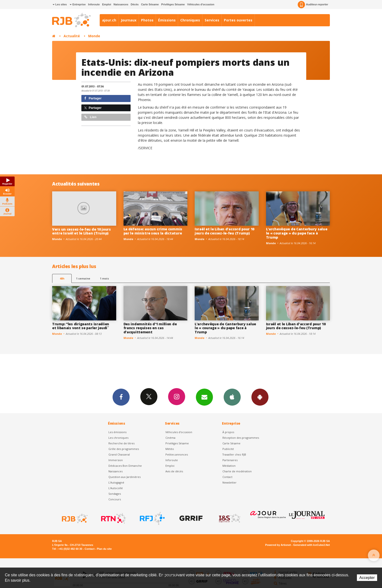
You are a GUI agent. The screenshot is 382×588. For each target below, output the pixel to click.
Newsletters (204, 397)
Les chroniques (118, 438)
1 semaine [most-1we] (83, 278)
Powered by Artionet (278, 545)
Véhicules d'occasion (201, 4)
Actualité (72, 36)
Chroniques (190, 20)
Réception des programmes (241, 438)
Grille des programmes (124, 449)
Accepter (367, 578)
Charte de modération (237, 471)
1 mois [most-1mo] (104, 278)
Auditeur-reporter (313, 5)
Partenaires (230, 460)
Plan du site (104, 549)
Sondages (115, 494)
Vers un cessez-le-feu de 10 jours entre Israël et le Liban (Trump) (81, 231)
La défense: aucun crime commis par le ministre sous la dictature (153, 231)
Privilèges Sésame (173, 4)
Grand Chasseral (119, 454)
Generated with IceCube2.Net (312, 545)
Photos (147, 20)
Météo (170, 449)
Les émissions (117, 432)
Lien (90, 117)
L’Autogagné (116, 482)
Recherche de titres (121, 443)
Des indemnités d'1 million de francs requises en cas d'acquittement (150, 328)
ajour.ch (109, 20)
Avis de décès (174, 471)
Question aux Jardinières (124, 477)
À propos (228, 432)
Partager (93, 98)
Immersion (116, 460)
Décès (135, 4)
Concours (115, 499)
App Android (260, 397)
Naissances (121, 4)
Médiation (229, 466)
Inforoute (94, 4)
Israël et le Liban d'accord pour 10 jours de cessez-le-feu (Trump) (224, 231)
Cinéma (170, 438)
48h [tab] (62, 278)
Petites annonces (177, 454)
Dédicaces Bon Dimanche (125, 466)
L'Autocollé (116, 488)
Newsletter (229, 482)
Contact (227, 477)
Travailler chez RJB (234, 454)
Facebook (121, 397)
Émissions (167, 20)
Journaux (129, 20)
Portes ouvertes (238, 20)
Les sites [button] (60, 4)
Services (212, 20)
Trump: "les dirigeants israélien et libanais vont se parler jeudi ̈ (81, 326)
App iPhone (232, 397)
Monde (94, 36)
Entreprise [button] (78, 4)
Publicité (228, 449)
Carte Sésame (150, 4)
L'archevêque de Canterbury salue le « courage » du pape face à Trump (297, 233)
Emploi (107, 4)
